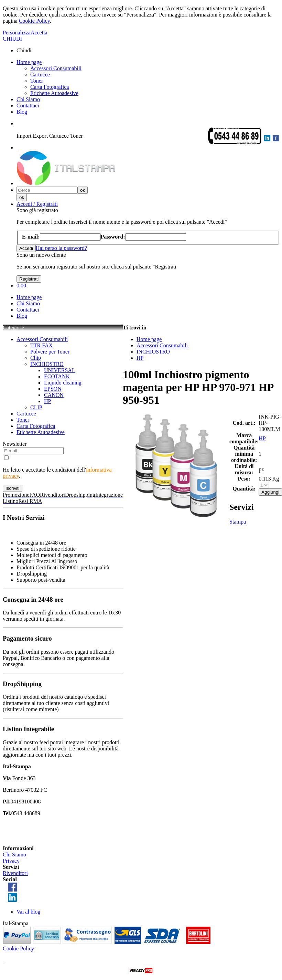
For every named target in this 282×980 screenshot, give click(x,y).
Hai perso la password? (61, 248)
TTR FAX (41, 345)
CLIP (36, 407)
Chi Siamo (28, 99)
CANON (54, 395)
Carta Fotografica (50, 87)
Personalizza (17, 33)
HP (47, 401)
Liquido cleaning (63, 383)
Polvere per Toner (50, 352)
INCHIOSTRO (47, 364)
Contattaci (28, 106)
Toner (37, 81)
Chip (36, 358)
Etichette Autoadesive (54, 93)
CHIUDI (12, 39)
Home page (29, 62)
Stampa (238, 522)
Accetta (39, 33)
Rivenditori (15, 873)
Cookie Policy (34, 21)
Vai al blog (28, 912)
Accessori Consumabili (56, 68)
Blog (22, 112)
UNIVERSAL (60, 370)
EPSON (53, 389)
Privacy (11, 861)
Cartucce (40, 75)
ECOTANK (57, 376)
